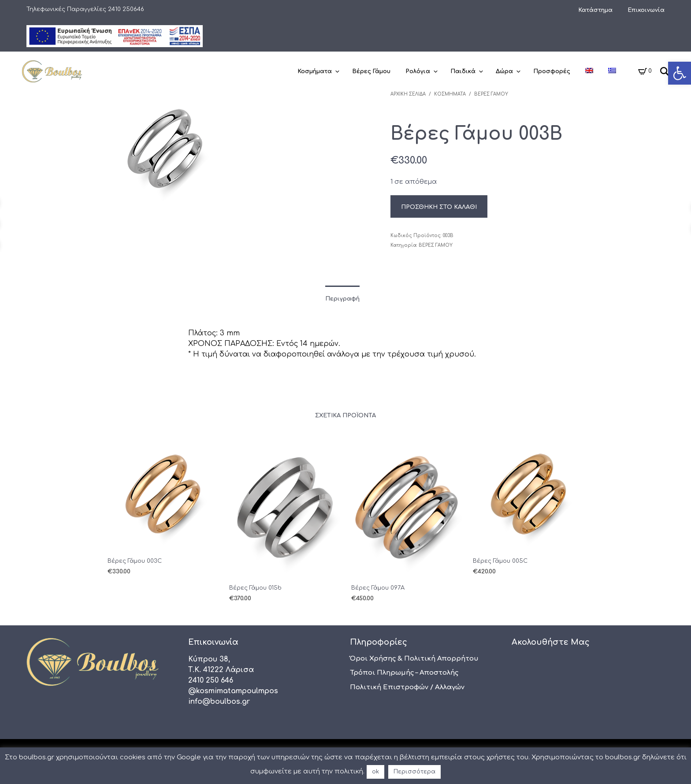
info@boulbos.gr (219, 702)
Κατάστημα (595, 10)
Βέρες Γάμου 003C (135, 561)
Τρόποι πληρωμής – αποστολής (404, 673)
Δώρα (504, 71)
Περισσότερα (414, 772)
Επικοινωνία (646, 10)
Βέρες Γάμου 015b (255, 588)
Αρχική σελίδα (408, 94)
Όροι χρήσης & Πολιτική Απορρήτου (414, 659)
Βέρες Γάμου (371, 71)
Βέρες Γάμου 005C (500, 561)
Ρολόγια (418, 71)
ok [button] (375, 772)
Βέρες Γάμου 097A (378, 588)
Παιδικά (463, 71)
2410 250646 (126, 9)
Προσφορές (552, 71)
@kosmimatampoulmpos (233, 691)
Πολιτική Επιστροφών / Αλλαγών (407, 687)
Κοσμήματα (315, 71)
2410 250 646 (211, 680)
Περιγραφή (342, 299)
